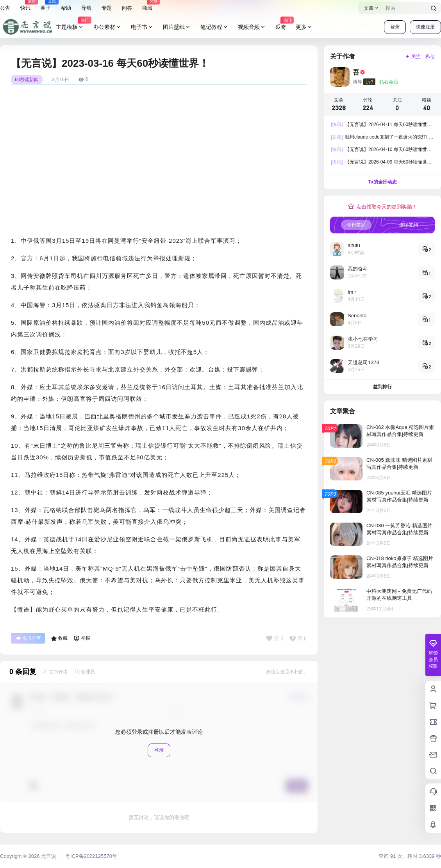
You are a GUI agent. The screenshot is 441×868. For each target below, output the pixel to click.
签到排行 (382, 387)
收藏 (59, 639)
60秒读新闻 (27, 80)
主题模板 (72, 27)
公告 (5, 8)
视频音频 (252, 27)
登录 (395, 27)
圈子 (46, 6)
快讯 (25, 6)
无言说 (48, 856)
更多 (304, 27)
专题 (107, 8)
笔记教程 (214, 27)
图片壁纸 (177, 27)
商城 (147, 6)
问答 (127, 8)
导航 (86, 8)
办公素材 (107, 27)
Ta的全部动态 (382, 182)
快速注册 (425, 27)
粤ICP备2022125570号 (91, 856)
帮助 (66, 8)
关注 (413, 57)
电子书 (142, 27)
